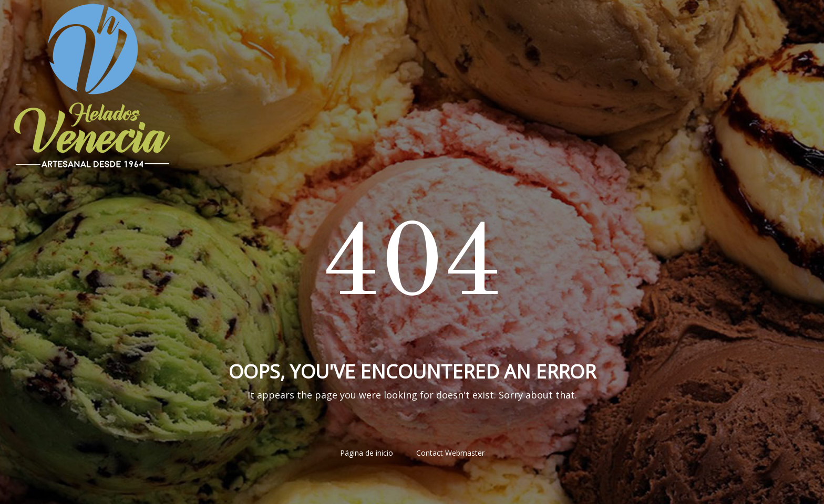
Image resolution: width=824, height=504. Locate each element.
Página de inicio (367, 453)
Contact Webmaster (450, 453)
